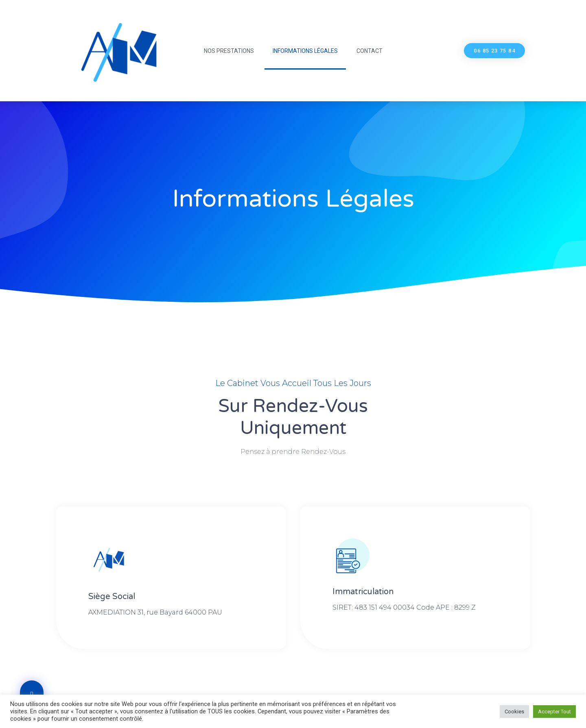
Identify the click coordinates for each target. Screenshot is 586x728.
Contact (370, 51)
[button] (494, 51)
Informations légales (305, 51)
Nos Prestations (229, 51)
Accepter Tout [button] (554, 712)
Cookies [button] (514, 712)
